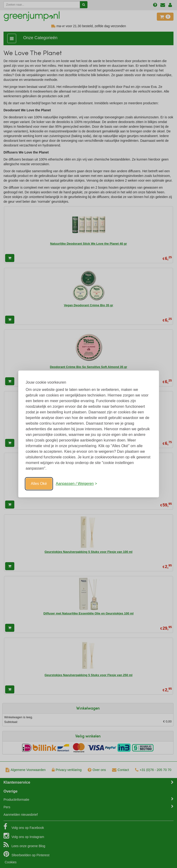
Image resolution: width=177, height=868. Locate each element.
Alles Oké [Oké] (39, 484)
